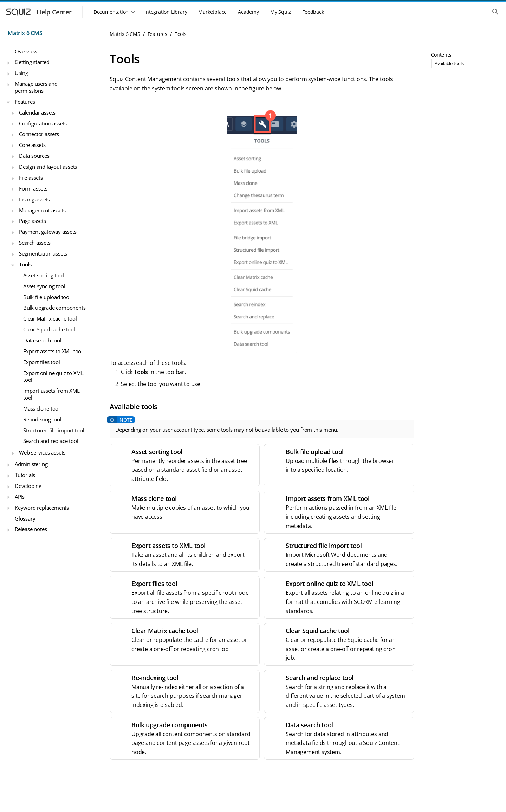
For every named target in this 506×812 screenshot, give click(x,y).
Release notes (31, 529)
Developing (28, 486)
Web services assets (42, 452)
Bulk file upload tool (47, 297)
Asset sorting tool (43, 275)
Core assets (32, 145)
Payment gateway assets (48, 232)
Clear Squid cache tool (49, 329)
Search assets (35, 243)
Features (25, 102)
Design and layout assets (48, 167)
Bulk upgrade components (54, 308)
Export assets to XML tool (53, 351)
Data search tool (42, 340)
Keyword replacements (42, 508)
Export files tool (42, 362)
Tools (25, 264)
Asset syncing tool (44, 286)
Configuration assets (43, 123)
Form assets (33, 188)
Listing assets (34, 199)
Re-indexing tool (42, 419)
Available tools (449, 63)
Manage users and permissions (36, 87)
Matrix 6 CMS (25, 33)
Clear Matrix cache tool (50, 318)
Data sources (34, 156)
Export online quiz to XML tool (53, 376)
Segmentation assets (43, 253)
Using (21, 73)
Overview (26, 51)
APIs (20, 497)
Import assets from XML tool (51, 394)
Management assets (42, 210)
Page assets (33, 221)
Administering (31, 464)
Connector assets (39, 134)
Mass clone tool (41, 408)
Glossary (25, 518)
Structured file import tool (54, 430)
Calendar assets (37, 112)
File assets (31, 178)
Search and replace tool (51, 441)
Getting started (32, 62)
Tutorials (25, 475)
